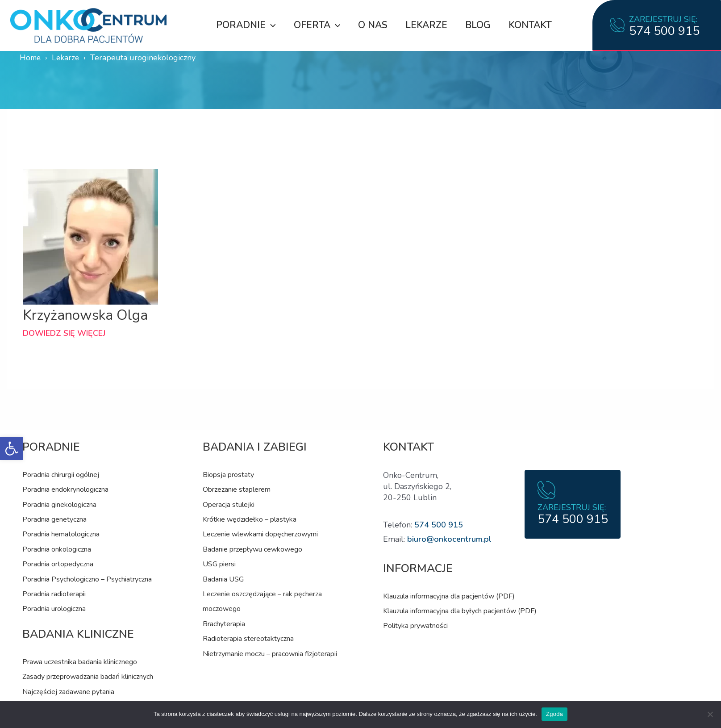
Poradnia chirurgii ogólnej (61, 475)
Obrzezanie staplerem (237, 490)
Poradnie (243, 25)
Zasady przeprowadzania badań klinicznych (88, 677)
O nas (372, 25)
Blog (479, 25)
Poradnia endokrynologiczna (65, 490)
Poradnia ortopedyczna (58, 564)
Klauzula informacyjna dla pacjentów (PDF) (449, 596)
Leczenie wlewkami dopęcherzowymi (260, 534)
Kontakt (532, 25)
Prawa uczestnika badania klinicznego (80, 662)
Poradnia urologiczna (54, 609)
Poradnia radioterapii (54, 594)
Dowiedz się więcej (64, 333)
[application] (268, 25)
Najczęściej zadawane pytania (68, 692)
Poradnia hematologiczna (61, 534)
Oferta (315, 25)
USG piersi (219, 564)
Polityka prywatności (415, 626)
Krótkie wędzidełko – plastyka (250, 519)
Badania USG (223, 579)
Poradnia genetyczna (54, 519)
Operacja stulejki (229, 505)
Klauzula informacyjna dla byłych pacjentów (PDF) (460, 611)
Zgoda (554, 714)
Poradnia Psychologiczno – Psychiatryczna (87, 579)
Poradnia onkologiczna (57, 549)
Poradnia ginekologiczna (59, 505)
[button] (12, 448)
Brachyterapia (224, 624)
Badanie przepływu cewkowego (252, 549)
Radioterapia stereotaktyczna (248, 639)
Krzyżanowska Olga (87, 315)
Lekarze (426, 25)
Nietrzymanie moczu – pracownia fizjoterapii (270, 654)
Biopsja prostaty (228, 475)
